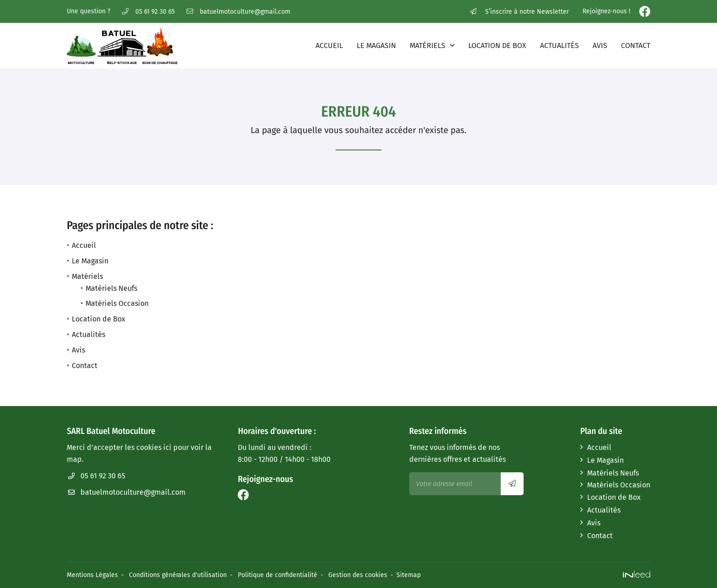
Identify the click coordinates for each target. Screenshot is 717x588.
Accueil (329, 45)
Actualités (559, 45)
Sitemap (409, 575)
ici (167, 447)
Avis (600, 45)
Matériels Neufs (111, 288)
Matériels (428, 45)
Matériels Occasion (117, 303)
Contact (636, 45)
